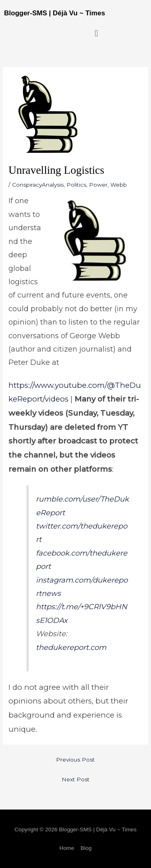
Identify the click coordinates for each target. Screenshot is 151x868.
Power (98, 185)
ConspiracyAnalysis (38, 185)
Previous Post (75, 760)
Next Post (75, 779)
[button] (96, 33)
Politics (76, 185)
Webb (119, 185)
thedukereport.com (71, 647)
